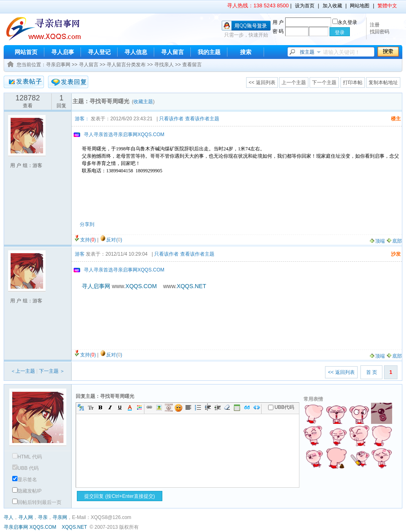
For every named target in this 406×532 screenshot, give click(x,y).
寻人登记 (99, 52)
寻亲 (43, 517)
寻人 (9, 517)
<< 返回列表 (262, 83)
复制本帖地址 (383, 83)
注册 (375, 25)
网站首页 (26, 52)
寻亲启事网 (58, 65)
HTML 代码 (27, 457)
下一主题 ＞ (52, 371)
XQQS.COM (43, 527)
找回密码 (380, 32)
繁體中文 (387, 6)
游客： (82, 119)
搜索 (246, 52)
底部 (394, 241)
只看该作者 (171, 119)
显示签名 (25, 480)
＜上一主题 (23, 371)
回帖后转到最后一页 (37, 502)
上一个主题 (294, 83)
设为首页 (305, 6)
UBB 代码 (25, 468)
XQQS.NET (74, 527)
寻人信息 (136, 52)
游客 (80, 254)
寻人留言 (172, 52)
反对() (114, 240)
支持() (88, 240)
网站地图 (360, 6)
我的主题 (209, 52)
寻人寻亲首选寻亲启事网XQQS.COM (124, 135)
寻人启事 (63, 52)
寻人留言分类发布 (126, 65)
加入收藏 (332, 6)
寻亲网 (60, 517)
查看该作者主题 (202, 119)
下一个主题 (324, 83)
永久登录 (345, 22)
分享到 (87, 224)
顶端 (377, 241)
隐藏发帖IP (27, 491)
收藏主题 (143, 102)
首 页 (372, 372)
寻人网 (26, 517)
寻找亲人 (164, 65)
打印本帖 (353, 83)
